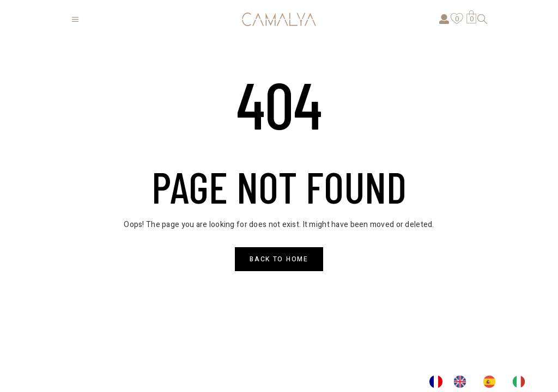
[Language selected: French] (483, 382)
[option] (463, 382)
